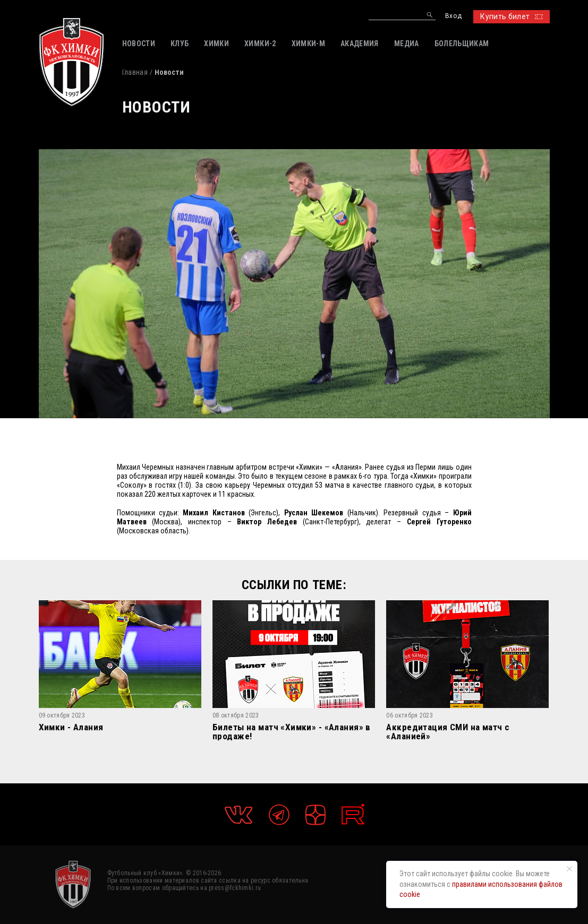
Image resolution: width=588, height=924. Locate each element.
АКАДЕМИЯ (360, 44)
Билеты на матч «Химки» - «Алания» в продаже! (292, 732)
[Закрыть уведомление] (569, 869)
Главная (135, 72)
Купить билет (511, 16)
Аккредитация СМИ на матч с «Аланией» (448, 732)
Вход (453, 16)
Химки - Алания (71, 728)
